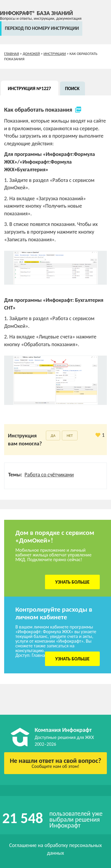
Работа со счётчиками (49, 475)
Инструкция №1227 (29, 88)
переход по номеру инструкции (42, 28)
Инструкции (55, 54)
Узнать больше (73, 582)
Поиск (72, 88)
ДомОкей (31, 54)
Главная (12, 54)
